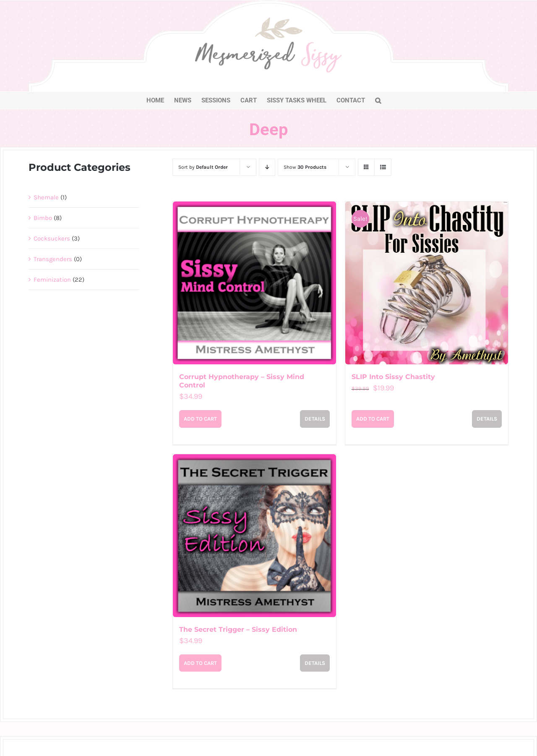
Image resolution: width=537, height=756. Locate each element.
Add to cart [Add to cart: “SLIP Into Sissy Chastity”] (373, 419)
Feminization (52, 280)
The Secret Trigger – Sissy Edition (238, 629)
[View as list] (383, 167)
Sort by (203, 167)
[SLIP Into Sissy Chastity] (427, 283)
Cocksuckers (52, 238)
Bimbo (43, 218)
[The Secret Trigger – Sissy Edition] (254, 536)
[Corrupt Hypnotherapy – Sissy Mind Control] (254, 283)
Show (305, 167)
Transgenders (53, 259)
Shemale (46, 197)
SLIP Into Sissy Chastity (393, 377)
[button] (378, 100)
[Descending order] (267, 167)
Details (315, 419)
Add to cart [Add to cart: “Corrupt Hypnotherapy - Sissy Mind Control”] (200, 419)
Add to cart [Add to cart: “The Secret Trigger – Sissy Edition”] (200, 663)
